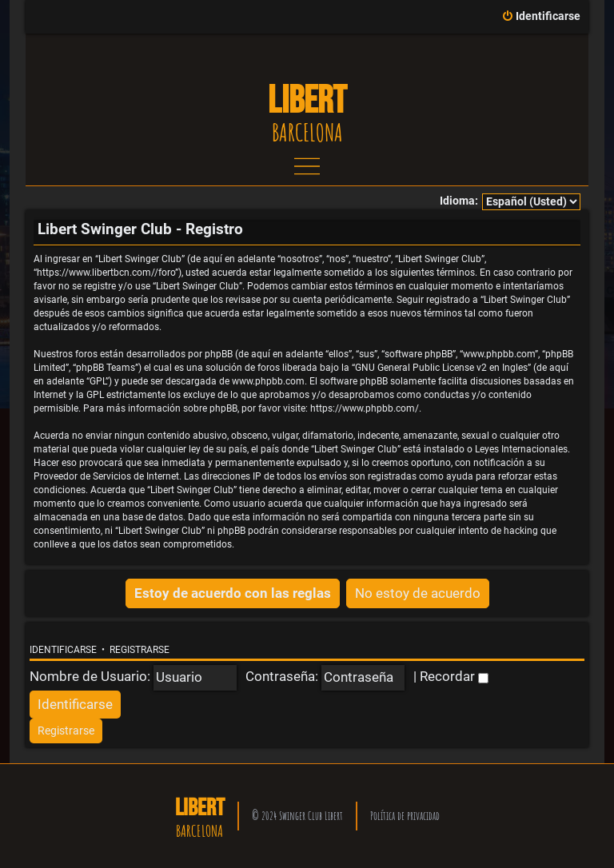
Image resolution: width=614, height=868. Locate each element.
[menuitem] (541, 17)
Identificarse (63, 650)
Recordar (454, 676)
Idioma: (459, 201)
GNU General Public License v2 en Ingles (441, 368)
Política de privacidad (405, 816)
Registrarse (140, 650)
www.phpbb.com (268, 381)
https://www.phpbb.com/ (365, 408)
